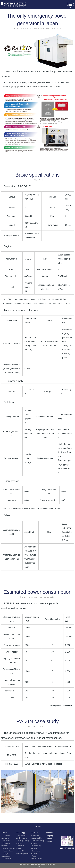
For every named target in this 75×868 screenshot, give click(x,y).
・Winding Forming (8, 848)
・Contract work (7, 859)
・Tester (34, 856)
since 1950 (37, 867)
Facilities (34, 833)
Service (5, 833)
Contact (49, 842)
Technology (21, 833)
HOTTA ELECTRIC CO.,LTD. (35, 864)
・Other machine (37, 859)
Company (49, 836)
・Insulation (6, 841)
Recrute (49, 839)
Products (49, 833)
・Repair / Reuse (7, 851)
